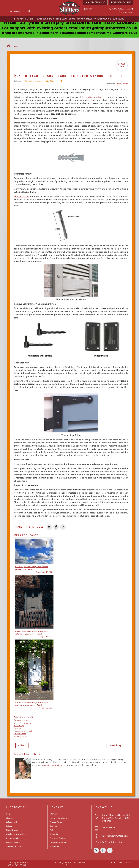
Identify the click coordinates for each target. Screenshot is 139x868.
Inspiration (18, 728)
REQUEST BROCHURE (121, 2)
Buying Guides (12, 830)
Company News (21, 720)
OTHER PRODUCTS (102, 19)
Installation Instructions (16, 834)
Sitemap (53, 814)
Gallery (9, 826)
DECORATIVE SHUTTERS (24, 19)
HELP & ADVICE (118, 19)
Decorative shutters (33, 81)
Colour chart (11, 822)
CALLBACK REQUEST (95, 2)
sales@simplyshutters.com (55, 765)
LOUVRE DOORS (68, 19)
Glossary (9, 818)
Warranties (54, 846)
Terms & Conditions (58, 818)
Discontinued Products (16, 846)
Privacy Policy (56, 822)
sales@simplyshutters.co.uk (115, 836)
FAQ (52, 830)
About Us (54, 834)
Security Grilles (20, 736)
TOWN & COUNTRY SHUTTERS (48, 19)
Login (131, 12)
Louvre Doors (20, 734)
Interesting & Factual (23, 731)
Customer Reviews (58, 838)
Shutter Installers (13, 838)
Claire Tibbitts (122, 84)
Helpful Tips (48, 81)
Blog (15, 46)
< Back (22, 745)
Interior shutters (13, 842)
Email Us (89, 9)
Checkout (123, 12)
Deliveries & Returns (58, 842)
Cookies (53, 826)
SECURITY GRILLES (85, 19)
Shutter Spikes (21, 196)
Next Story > (116, 745)
